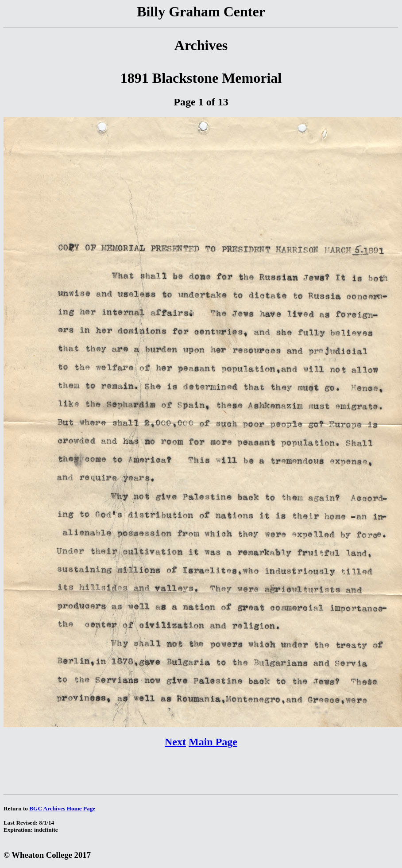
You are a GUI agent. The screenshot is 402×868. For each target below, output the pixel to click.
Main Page (213, 742)
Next (175, 742)
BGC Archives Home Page (62, 808)
